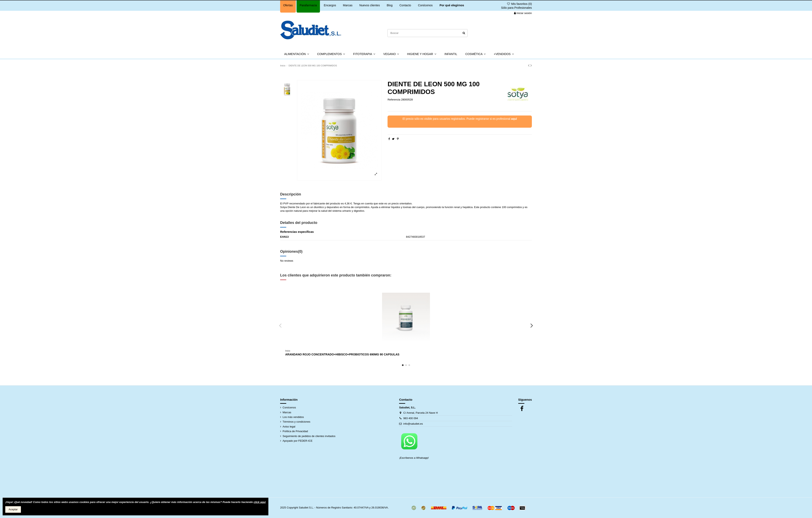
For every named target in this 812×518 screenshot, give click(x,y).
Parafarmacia (308, 5)
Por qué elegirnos (452, 5)
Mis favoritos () (519, 4)
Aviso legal (289, 427)
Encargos (330, 5)
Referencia (394, 100)
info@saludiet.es (413, 424)
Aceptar (13, 509)
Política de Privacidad (295, 431)
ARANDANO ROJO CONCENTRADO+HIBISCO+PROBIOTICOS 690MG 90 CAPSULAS (342, 354)
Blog (390, 5)
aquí (514, 119)
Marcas (348, 5)
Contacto (405, 5)
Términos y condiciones (296, 422)
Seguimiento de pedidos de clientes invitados (309, 436)
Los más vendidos (293, 417)
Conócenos (425, 5)
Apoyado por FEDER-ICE (297, 441)
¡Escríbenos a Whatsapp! (414, 458)
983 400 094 (411, 418)
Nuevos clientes (370, 5)
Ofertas (288, 5)
